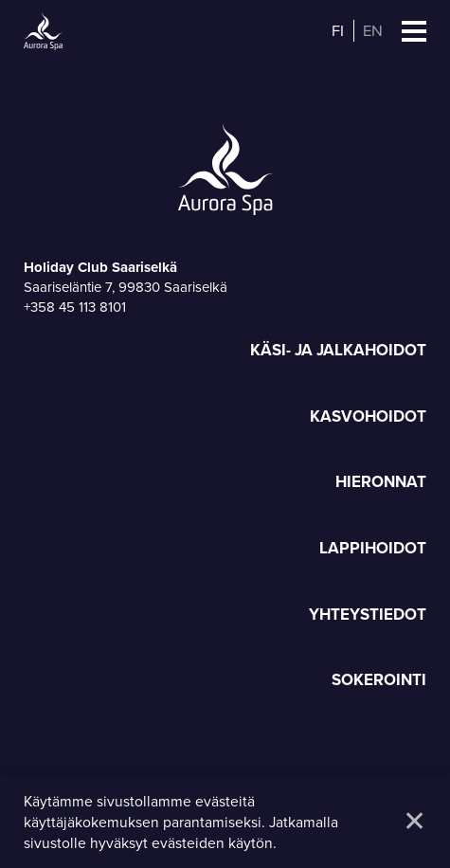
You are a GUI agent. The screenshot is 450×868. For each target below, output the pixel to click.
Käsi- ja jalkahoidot (338, 351)
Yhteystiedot (368, 615)
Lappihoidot (373, 549)
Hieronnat (381, 483)
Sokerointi (379, 681)
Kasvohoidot (368, 417)
